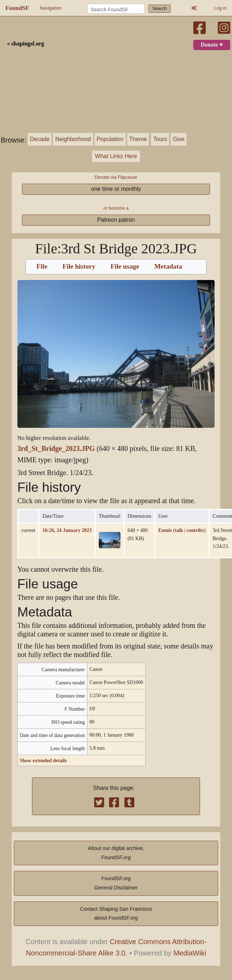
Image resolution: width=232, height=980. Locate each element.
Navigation (51, 8)
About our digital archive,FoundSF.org (116, 853)
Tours (160, 139)
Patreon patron (116, 220)
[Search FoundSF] (116, 9)
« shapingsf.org (26, 44)
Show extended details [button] (43, 760)
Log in (220, 8)
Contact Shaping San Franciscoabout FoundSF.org (116, 914)
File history (79, 266)
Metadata (168, 266)
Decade (40, 139)
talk (179, 530)
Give (179, 139)
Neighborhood (73, 139)
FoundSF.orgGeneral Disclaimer (116, 883)
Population (110, 139)
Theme (138, 139)
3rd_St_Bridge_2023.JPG (56, 449)
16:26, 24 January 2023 (67, 530)
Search (160, 8)
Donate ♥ (212, 45)
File (42, 266)
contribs (195, 530)
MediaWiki (190, 953)
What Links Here (116, 156)
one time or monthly (116, 189)
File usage (125, 266)
